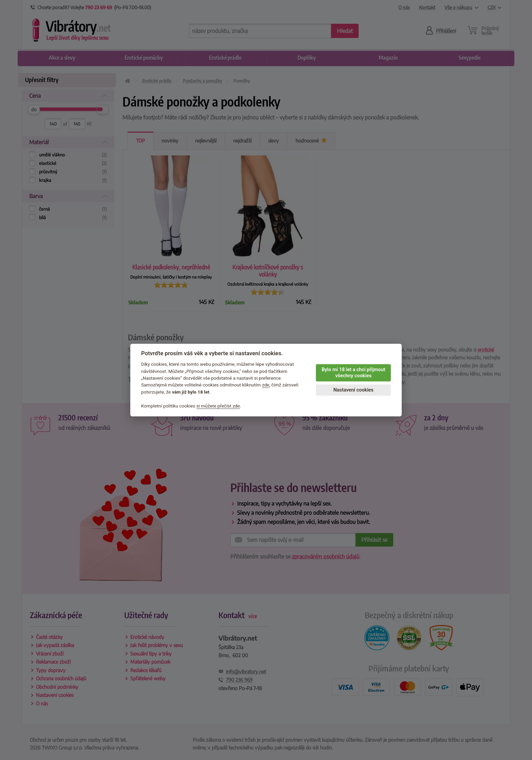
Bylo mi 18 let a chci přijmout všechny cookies (353, 373)
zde (266, 385)
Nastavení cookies (353, 390)
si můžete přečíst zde (218, 406)
